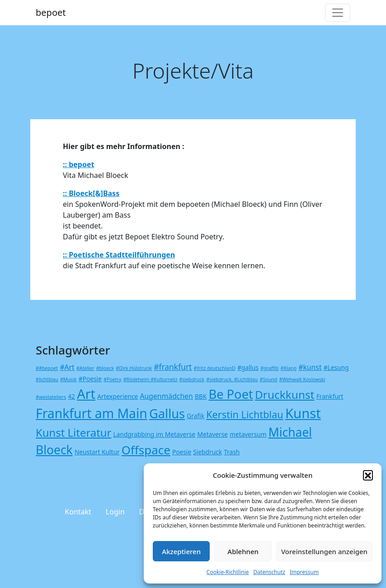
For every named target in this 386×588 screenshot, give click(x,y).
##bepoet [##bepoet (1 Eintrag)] (47, 368)
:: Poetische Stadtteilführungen (119, 255)
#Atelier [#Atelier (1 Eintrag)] (85, 368)
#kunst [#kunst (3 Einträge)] (310, 367)
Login (115, 512)
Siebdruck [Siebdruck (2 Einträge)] (207, 452)
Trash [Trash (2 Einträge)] (232, 452)
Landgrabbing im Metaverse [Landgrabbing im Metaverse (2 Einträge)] (155, 434)
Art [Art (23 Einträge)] (86, 394)
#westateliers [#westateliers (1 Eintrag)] (51, 397)
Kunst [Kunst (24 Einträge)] (303, 413)
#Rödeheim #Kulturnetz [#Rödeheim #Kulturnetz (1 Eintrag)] (151, 379)
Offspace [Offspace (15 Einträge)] (146, 450)
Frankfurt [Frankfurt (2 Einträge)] (330, 396)
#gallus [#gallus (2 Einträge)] (248, 367)
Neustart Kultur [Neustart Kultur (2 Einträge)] (97, 452)
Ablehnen (243, 551)
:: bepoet (78, 164)
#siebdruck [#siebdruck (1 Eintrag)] (192, 379)
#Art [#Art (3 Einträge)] (67, 367)
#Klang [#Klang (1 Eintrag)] (289, 368)
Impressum (304, 572)
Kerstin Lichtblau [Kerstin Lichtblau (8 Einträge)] (245, 414)
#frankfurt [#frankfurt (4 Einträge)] (173, 367)
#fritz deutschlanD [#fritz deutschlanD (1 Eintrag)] (215, 368)
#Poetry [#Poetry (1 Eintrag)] (112, 379)
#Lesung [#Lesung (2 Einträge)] (336, 367)
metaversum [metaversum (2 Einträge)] (248, 434)
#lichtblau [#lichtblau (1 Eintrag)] (47, 379)
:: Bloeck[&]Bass (91, 193)
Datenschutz (269, 572)
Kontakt (78, 512)
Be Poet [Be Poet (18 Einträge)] (231, 394)
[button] (368, 475)
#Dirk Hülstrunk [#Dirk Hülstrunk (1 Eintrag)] (134, 368)
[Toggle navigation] (338, 13)
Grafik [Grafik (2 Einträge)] (195, 416)
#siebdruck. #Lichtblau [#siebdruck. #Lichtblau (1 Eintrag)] (232, 379)
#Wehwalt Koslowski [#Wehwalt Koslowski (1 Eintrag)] (302, 379)
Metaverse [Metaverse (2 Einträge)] (212, 434)
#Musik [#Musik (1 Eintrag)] (68, 379)
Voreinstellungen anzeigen (324, 551)
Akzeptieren (181, 551)
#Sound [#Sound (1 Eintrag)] (269, 379)
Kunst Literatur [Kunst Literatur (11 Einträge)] (73, 432)
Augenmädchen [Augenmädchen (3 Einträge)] (166, 396)
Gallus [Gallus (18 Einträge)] (167, 413)
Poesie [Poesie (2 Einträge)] (182, 452)
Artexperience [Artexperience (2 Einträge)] (118, 396)
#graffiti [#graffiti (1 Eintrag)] (269, 368)
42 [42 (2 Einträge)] (71, 396)
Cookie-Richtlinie (228, 572)
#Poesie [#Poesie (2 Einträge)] (90, 379)
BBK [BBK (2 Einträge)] (201, 396)
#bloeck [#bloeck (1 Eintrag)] (105, 368)
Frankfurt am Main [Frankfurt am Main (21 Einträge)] (92, 413)
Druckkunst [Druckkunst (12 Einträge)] (285, 394)
